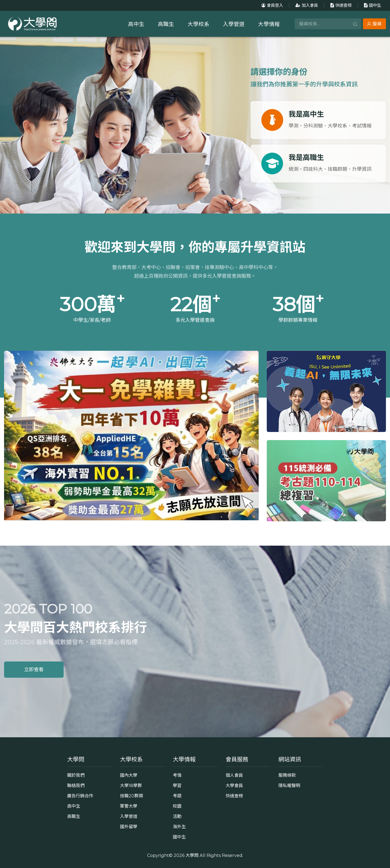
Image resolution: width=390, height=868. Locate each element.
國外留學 (129, 827)
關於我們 (76, 775)
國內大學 (129, 775)
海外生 (179, 827)
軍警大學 (129, 806)
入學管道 (234, 24)
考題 (177, 796)
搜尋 (374, 24)
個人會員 (234, 775)
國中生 (372, 5)
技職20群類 (131, 796)
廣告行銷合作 (80, 796)
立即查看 (34, 670)
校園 (177, 806)
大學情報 (269, 24)
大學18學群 (131, 785)
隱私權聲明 (289, 785)
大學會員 (234, 785)
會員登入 (272, 5)
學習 (177, 785)
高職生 (166, 24)
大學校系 (199, 24)
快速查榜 (340, 5)
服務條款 (287, 775)
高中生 (136, 24)
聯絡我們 (76, 785)
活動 (177, 816)
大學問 (192, 855)
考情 (177, 775)
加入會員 (306, 5)
